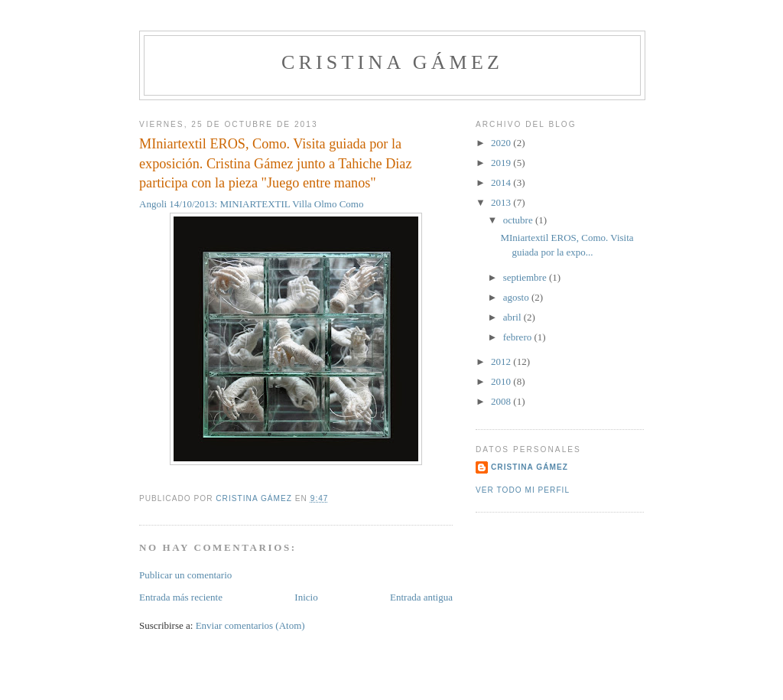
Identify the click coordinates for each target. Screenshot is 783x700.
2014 (502, 182)
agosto (517, 297)
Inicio (306, 597)
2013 (502, 202)
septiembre (526, 277)
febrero (519, 337)
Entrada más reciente (181, 597)
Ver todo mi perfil (523, 490)
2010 (502, 381)
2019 (502, 163)
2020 (502, 143)
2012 (502, 361)
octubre (519, 220)
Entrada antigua (421, 597)
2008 (502, 401)
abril (513, 317)
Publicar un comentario (185, 575)
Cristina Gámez (392, 62)
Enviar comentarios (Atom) (250, 625)
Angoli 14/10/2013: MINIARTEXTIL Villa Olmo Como (258, 204)
